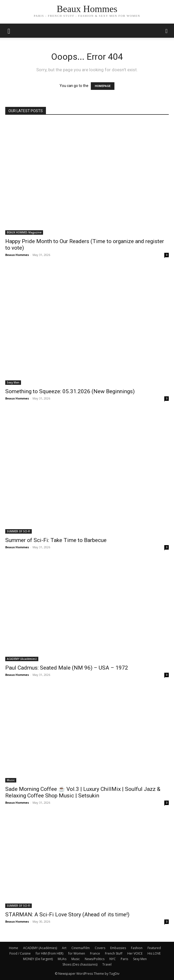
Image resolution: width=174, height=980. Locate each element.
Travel (107, 964)
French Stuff (114, 953)
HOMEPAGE (103, 86)
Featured (154, 948)
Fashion (137, 948)
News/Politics (95, 959)
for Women (77, 953)
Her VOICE (135, 953)
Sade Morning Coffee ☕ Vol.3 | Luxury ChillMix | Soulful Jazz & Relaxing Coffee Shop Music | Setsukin (83, 792)
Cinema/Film (81, 948)
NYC (113, 959)
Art (64, 948)
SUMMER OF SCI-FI (19, 531)
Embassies (118, 948)
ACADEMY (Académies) (22, 659)
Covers (100, 948)
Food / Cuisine (20, 953)
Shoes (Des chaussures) (80, 964)
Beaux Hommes (17, 255)
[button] (167, 31)
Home (14, 948)
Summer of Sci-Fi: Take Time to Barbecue (56, 540)
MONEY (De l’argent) (38, 959)
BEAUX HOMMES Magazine (24, 232)
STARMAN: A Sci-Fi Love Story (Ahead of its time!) (67, 915)
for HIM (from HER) (49, 953)
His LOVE (154, 953)
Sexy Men (13, 382)
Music (11, 780)
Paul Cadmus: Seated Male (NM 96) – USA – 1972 (67, 668)
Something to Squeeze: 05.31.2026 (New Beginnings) (70, 391)
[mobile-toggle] (9, 31)
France (95, 953)
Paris (124, 959)
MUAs (62, 959)
